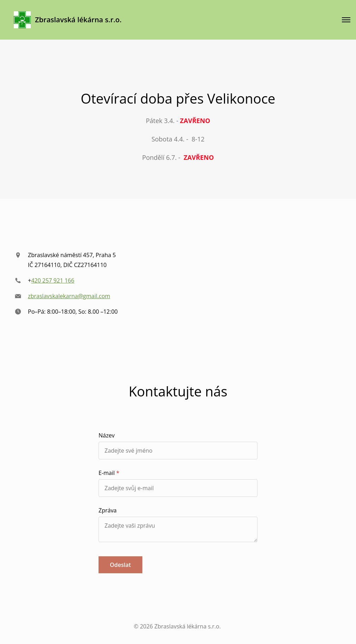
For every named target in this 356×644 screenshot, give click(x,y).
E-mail (107, 473)
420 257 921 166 (53, 280)
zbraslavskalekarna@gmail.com (69, 296)
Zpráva (108, 510)
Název (106, 435)
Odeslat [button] (120, 565)
